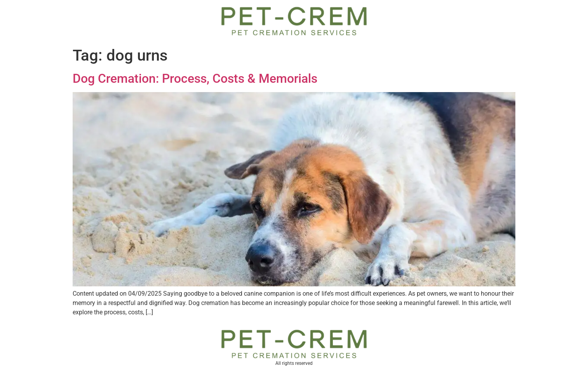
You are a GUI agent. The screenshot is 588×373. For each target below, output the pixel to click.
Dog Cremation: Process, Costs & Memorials (195, 78)
